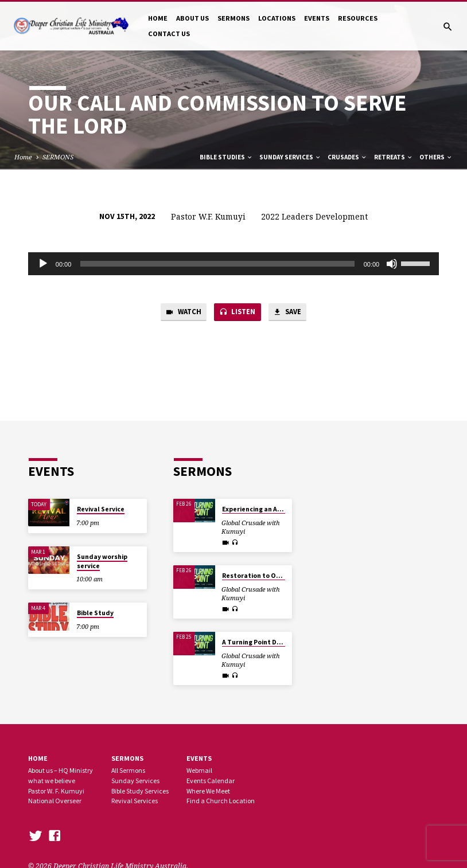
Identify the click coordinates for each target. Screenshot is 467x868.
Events (199, 758)
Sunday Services (290, 157)
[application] (234, 264)
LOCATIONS (277, 18)
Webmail (199, 770)
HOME (158, 18)
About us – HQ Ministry (61, 770)
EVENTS (317, 18)
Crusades (347, 157)
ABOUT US (192, 18)
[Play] (43, 264)
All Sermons (128, 770)
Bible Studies (226, 157)
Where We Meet (208, 791)
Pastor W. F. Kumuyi (56, 791)
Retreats (394, 157)
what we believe (52, 781)
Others (436, 157)
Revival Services (135, 801)
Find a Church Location (221, 801)
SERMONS (234, 18)
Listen (237, 313)
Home (23, 157)
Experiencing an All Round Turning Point (285, 509)
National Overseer (55, 801)
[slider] (217, 264)
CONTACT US (169, 34)
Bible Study (95, 613)
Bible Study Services (140, 791)
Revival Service (101, 509)
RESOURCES (358, 18)
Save (289, 313)
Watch (182, 313)
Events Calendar (211, 781)
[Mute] (392, 264)
